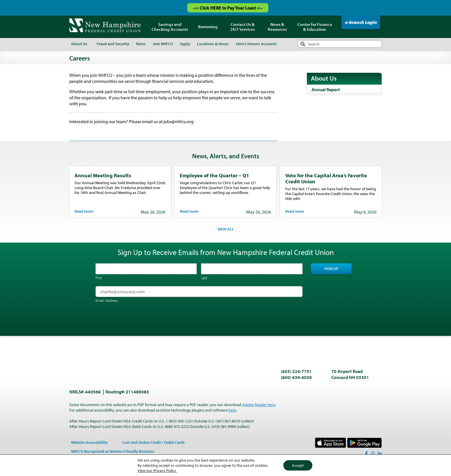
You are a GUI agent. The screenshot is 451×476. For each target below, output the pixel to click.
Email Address (107, 300)
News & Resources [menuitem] (277, 27)
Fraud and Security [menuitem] (113, 44)
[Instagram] (373, 454)
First (99, 278)
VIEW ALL (226, 229)
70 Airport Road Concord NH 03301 (350, 374)
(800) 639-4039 (296, 377)
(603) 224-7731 (296, 371)
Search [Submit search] (303, 44)
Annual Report (326, 90)
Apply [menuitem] (185, 44)
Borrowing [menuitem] (208, 27)
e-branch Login (361, 22)
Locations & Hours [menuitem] (213, 44)
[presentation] (139, 320)
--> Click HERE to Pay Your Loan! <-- (228, 8)
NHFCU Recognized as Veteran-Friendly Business (113, 451)
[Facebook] (366, 454)
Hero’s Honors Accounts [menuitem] (256, 44)
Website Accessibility (89, 442)
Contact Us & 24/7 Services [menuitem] (242, 27)
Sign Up (331, 269)
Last (204, 278)
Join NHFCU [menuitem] (163, 44)
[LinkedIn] (380, 454)
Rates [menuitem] (141, 44)
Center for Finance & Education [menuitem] (315, 27)
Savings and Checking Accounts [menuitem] (170, 27)
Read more (84, 211)
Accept (298, 465)
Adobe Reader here (259, 405)
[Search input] (340, 44)
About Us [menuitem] (79, 44)
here (232, 410)
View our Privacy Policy (157, 471)
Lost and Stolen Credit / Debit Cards (154, 442)
